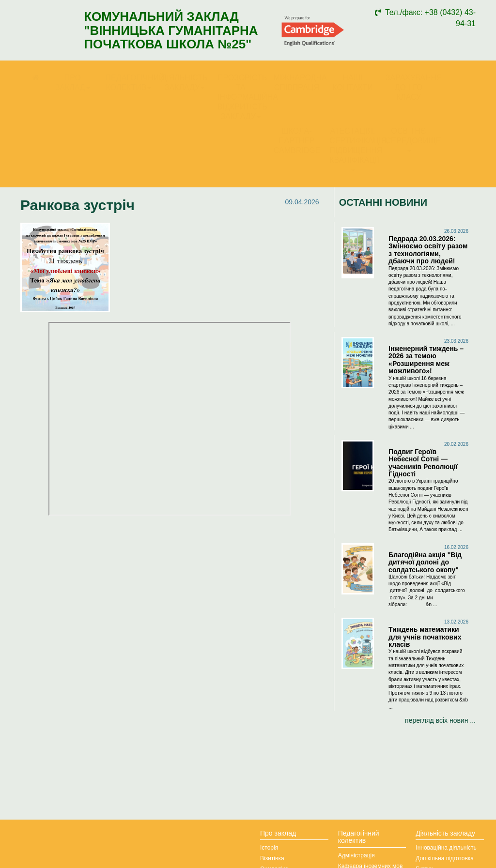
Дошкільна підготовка (445, 858)
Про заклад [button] (73, 83)
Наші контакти (353, 83)
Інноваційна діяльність (446, 848)
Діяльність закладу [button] (184, 83)
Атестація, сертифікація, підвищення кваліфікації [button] (355, 149)
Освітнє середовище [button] (411, 139)
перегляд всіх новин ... (440, 720)
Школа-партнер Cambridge (297, 141)
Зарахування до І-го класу (411, 87)
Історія (269, 848)
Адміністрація (356, 855)
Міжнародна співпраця (299, 83)
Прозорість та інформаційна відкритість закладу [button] (243, 97)
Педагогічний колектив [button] (131, 83)
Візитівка (272, 858)
